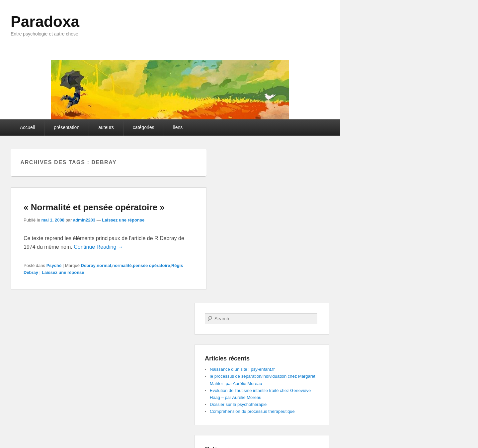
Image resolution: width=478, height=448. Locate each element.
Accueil (27, 127)
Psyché (54, 265)
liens (178, 127)
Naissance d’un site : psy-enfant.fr (242, 369)
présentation (67, 127)
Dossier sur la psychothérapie (238, 404)
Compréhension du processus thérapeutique (252, 411)
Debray (88, 265)
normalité (122, 265)
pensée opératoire (151, 265)
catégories (144, 127)
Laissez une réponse (123, 220)
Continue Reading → (98, 247)
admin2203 (84, 220)
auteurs (106, 127)
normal (104, 265)
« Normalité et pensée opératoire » (94, 207)
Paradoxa (45, 22)
